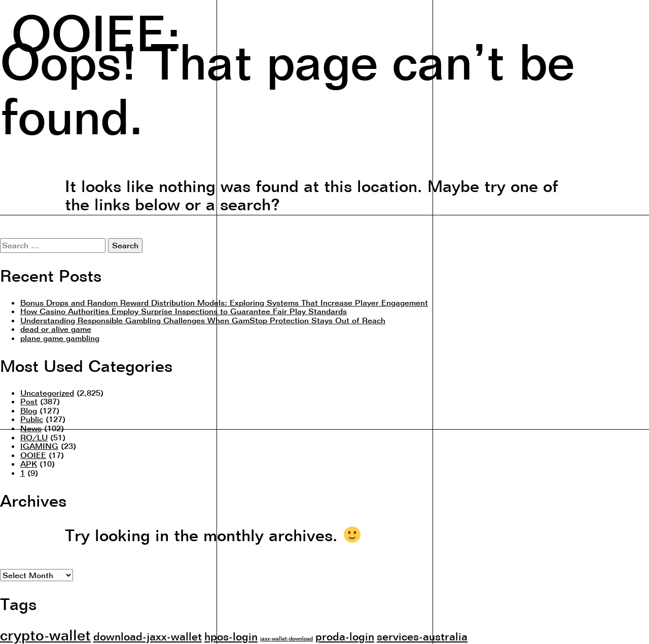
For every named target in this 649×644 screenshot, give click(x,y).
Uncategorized (47, 393)
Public (32, 419)
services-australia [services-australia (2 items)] (422, 636)
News (31, 428)
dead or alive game (56, 329)
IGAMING (39, 446)
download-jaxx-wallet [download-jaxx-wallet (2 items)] (148, 636)
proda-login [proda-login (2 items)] (345, 636)
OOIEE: (96, 31)
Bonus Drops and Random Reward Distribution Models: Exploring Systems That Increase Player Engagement (224, 302)
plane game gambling (60, 338)
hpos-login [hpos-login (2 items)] (231, 636)
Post (29, 401)
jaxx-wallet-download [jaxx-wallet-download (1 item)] (286, 638)
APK (29, 464)
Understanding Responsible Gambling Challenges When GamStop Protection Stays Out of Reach (203, 320)
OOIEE (33, 455)
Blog (29, 410)
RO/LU (34, 437)
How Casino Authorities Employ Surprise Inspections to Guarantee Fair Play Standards (184, 311)
